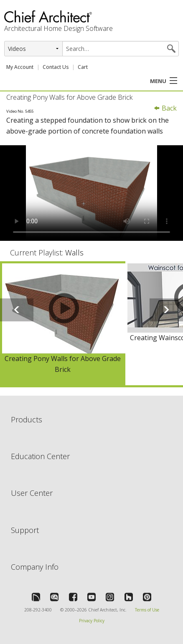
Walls (74, 253)
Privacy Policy (92, 621)
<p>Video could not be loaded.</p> (91, 193)
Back (165, 108)
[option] (63, 323)
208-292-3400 (38, 610)
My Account (20, 67)
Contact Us (56, 67)
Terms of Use (147, 610)
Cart (83, 67)
